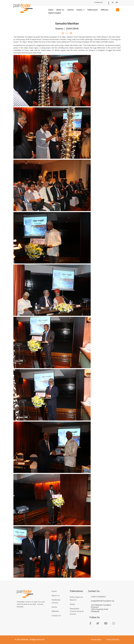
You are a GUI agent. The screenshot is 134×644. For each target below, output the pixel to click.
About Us (60, 10)
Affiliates (105, 10)
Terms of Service (113, 640)
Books (72, 604)
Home (51, 10)
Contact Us (98, 2)
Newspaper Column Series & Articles (77, 611)
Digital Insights (55, 13)
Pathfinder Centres (56, 601)
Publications (93, 10)
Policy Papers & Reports (76, 598)
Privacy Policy (96, 640)
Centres (70, 10)
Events (79, 10)
